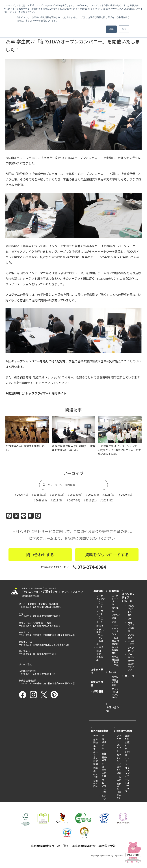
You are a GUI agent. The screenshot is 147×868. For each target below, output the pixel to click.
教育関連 (96, 741)
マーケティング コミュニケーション (101, 601)
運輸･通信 (104, 759)
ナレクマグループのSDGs (115, 693)
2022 (91, 495)
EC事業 (100, 647)
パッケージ (127, 761)
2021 (107, 495)
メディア (104, 797)
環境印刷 (127, 737)
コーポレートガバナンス (115, 630)
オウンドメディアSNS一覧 (128, 597)
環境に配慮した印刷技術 (115, 681)
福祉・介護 (96, 774)
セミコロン (131, 614)
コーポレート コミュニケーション (100, 616)
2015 (105, 500)
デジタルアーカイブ (127, 785)
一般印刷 (119, 778)
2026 (20, 495)
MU (129, 619)
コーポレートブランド (115, 600)
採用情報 (98, 691)
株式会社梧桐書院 (28, 680)
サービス (104, 791)
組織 (114, 618)
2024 (55, 495)
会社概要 (115, 609)
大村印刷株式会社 (28, 671)
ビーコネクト (131, 656)
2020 (124, 495)
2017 (72, 500)
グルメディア (131, 649)
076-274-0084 (90, 567)
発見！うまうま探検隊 (131, 627)
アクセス (116, 614)
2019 (39, 500)
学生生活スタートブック (131, 665)
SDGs (112, 672)
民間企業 (104, 775)
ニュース (130, 676)
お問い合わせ (113, 709)
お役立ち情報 (97, 684)
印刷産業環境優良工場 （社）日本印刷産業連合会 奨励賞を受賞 (73, 846)
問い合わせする (40, 554)
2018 (55, 500)
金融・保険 (104, 767)
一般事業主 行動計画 (115, 641)
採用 (119, 773)
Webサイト (119, 748)
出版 (127, 742)
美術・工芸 (96, 749)
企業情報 (114, 591)
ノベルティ (119, 739)
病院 (96, 768)
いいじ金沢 (131, 636)
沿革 (114, 622)
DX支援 (100, 626)
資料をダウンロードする (107, 554)
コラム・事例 (97, 671)
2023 (73, 495)
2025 (36, 495)
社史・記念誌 (127, 750)
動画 (119, 754)
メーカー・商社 (104, 749)
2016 (88, 500)
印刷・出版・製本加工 (100, 655)
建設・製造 (104, 739)
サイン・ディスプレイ (119, 764)
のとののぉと (131, 607)
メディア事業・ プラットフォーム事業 (101, 637)
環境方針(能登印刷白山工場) (116, 661)
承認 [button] (111, 29)
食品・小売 (104, 783)
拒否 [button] (124, 29)
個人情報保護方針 (115, 650)
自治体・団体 (96, 783)
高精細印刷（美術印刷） (119, 791)
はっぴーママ (131, 643)
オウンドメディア (127, 772)
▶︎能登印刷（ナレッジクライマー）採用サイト (36, 393)
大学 (96, 736)
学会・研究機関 (96, 760)
